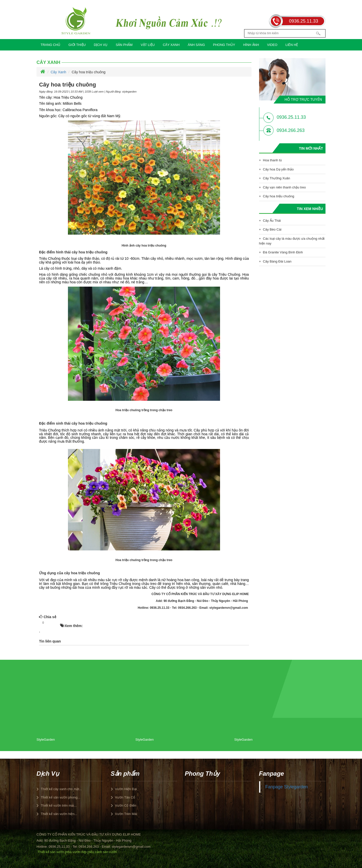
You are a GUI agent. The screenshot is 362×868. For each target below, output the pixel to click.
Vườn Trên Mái (126, 814)
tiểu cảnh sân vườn (103, 852)
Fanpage (272, 774)
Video (272, 45)
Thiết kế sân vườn (51, 852)
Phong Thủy (224, 45)
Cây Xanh (171, 45)
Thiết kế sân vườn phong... (60, 797)
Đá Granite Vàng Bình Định (283, 252)
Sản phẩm (124, 45)
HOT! (53, 623)
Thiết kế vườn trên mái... (59, 805)
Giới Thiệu (77, 45)
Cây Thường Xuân (276, 178)
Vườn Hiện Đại (126, 789)
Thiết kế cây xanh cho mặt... (61, 789)
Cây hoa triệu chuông (278, 196)
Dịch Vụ (101, 45)
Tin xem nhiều (310, 209)
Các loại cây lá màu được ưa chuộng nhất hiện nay (292, 241)
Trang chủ (50, 45)
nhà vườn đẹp (76, 852)
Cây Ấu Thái (272, 221)
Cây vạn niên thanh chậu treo (284, 187)
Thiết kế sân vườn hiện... (59, 814)
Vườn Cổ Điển (126, 805)
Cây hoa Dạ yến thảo (278, 169)
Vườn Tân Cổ (125, 797)
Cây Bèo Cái (272, 229)
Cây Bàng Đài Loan (277, 261)
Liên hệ (292, 45)
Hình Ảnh (251, 45)
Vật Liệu (148, 45)
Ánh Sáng (196, 45)
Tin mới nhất (311, 148)
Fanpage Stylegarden (287, 787)
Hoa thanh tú (272, 160)
